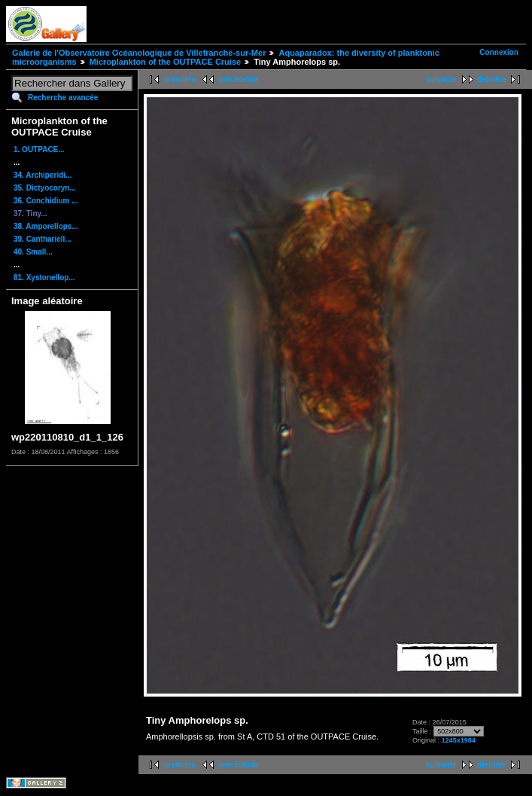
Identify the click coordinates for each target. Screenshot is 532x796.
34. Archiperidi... (43, 175)
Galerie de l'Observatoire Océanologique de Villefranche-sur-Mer (139, 53)
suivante (441, 79)
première (180, 79)
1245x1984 (459, 740)
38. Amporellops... (46, 226)
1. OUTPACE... (39, 149)
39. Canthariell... (43, 239)
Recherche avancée (63, 98)
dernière (492, 79)
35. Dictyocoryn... (45, 188)
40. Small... (33, 252)
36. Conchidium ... (46, 201)
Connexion (499, 52)
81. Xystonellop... (44, 278)
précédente (238, 79)
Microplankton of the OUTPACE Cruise (165, 62)
